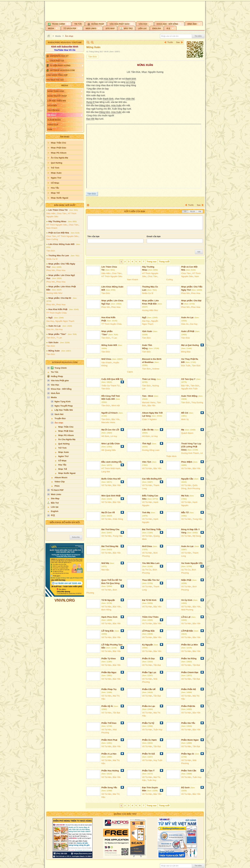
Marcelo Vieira (149, 402)
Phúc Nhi (51, 270)
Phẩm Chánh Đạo (190, 672)
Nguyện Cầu (187, 479)
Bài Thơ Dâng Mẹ (110, 546)
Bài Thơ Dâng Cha (110, 529)
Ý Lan (59, 338)
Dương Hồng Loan (151, 450)
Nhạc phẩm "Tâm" (57, 334)
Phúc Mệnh (187, 462)
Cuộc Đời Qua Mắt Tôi (112, 379)
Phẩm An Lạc (149, 706)
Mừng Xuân (54, 351)
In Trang (88, 205)
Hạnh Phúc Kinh (109, 617)
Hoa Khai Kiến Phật (58, 309)
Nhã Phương (187, 610)
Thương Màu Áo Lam (59, 255)
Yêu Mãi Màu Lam (151, 563)
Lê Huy (114, 436)
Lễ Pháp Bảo (148, 631)
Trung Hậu (197, 519)
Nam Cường (52, 239)
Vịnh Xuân (53, 342)
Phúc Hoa (61, 270)
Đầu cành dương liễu (112, 462)
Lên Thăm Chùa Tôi (58, 210)
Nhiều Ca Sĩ (52, 259)
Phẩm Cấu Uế (149, 689)
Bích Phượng (194, 488)
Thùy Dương (197, 402)
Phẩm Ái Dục (148, 659)
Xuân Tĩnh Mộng (189, 396)
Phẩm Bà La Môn (190, 645)
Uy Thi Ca (147, 570)
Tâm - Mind (148, 396)
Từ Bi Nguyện (108, 600)
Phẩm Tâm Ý (148, 771)
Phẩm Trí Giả (148, 754)
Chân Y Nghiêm (149, 419)
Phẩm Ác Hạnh (149, 740)
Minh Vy (185, 419)
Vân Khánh (107, 363)
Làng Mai (106, 472)
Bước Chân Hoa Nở (111, 479)
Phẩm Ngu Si (188, 754)
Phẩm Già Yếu (188, 723)
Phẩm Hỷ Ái (107, 706)
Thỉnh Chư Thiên (150, 617)
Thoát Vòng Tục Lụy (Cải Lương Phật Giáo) (191, 447)
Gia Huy (50, 321)
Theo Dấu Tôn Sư (151, 580)
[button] (58, 24)
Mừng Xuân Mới (109, 345)
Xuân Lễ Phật (188, 331)
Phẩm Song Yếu (109, 788)
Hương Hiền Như (54, 293)
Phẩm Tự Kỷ (148, 723)
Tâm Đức (51, 251)
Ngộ (50, 318)
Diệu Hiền (51, 213)
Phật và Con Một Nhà (59, 233)
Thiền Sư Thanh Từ (110, 386)
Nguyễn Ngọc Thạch (65, 321)
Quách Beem (187, 433)
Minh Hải (116, 405)
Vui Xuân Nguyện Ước (192, 563)
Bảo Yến (185, 386)
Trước (170, 42)
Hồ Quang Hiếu (109, 450)
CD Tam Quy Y (188, 379)
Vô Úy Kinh (187, 600)
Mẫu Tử (185, 513)
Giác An (50, 329)
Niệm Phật (186, 580)
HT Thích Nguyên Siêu (57, 225)
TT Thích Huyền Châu (57, 313)
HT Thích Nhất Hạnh (111, 468)
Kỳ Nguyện (147, 645)
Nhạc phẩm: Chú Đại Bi (60, 298)
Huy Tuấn (158, 760)
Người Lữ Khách (110, 413)
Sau (178, 42)
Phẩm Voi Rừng (189, 659)
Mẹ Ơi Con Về (108, 513)
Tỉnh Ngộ (147, 444)
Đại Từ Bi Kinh (149, 600)
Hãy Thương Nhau (57, 221)
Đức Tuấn (186, 366)
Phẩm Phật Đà (188, 706)
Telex (192, 212)
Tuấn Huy (158, 730)
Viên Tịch (147, 462)
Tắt (185, 212)
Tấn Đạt (157, 665)
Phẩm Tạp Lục (149, 672)
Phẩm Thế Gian (109, 723)
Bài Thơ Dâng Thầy (151, 529)
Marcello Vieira (108, 422)
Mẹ (183, 430)
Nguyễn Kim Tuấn (189, 389)
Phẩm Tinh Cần (189, 771)
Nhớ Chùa (106, 359)
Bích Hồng (106, 610)
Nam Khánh (52, 228)
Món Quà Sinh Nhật (111, 496)
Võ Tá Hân (147, 468)
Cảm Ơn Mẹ (148, 430)
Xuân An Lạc (55, 326)
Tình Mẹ (146, 513)
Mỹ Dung (197, 536)
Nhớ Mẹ (105, 563)
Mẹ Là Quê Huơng (190, 345)
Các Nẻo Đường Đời (152, 479)
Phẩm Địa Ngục (109, 672)
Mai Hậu (105, 570)
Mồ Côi (185, 413)
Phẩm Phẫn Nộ (189, 689)
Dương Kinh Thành (190, 453)
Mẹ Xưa (185, 496)
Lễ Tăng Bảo (108, 631)
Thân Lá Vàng (149, 379)
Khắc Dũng (118, 519)
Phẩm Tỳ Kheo (109, 659)
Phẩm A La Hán (109, 754)
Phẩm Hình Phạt (109, 740)
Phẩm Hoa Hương (110, 771)
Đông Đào (186, 352)
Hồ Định (105, 436)
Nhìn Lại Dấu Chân (111, 444)
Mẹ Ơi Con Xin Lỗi (110, 430)
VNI (200, 212)
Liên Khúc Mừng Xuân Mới (61, 244)
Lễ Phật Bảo (187, 631)
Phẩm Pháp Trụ (109, 689)
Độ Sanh (186, 788)
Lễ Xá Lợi (186, 617)
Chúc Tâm (62, 213)
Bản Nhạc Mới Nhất (65, 205)
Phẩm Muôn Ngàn (190, 740)
